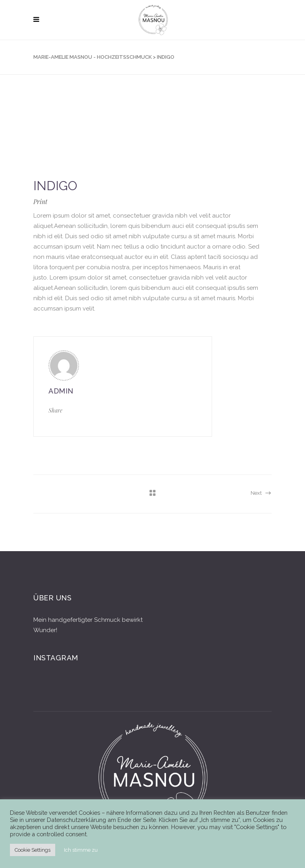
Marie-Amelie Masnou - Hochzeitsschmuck (93, 57)
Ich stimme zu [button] (81, 850)
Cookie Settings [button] (33, 850)
